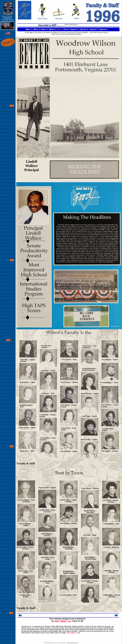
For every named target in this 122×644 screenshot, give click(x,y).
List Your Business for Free (73, 643)
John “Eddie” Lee (72, 633)
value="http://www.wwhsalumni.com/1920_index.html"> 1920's (71, 25)
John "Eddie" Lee (63, 621)
